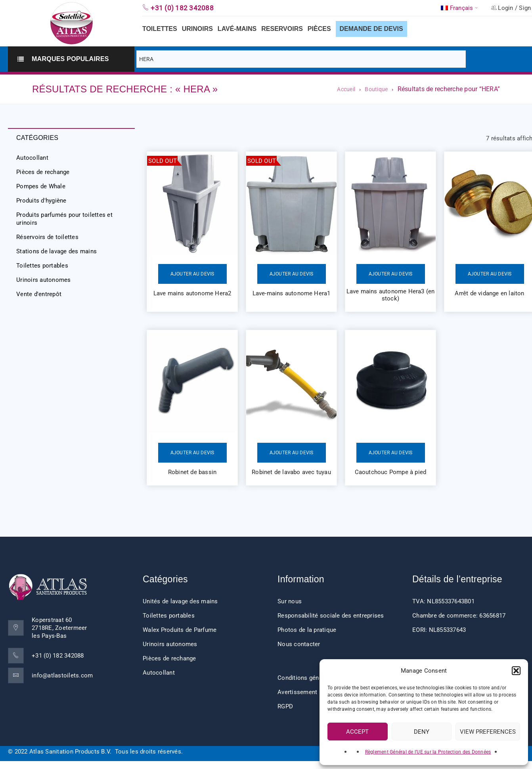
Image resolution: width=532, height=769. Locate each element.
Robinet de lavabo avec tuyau (291, 472)
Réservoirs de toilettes (47, 237)
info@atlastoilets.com (62, 675)
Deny (422, 732)
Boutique (376, 89)
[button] (516, 671)
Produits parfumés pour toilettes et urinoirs (64, 219)
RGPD (285, 706)
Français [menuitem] (462, 8)
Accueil (346, 89)
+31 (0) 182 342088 (58, 656)
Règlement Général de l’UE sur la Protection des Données (428, 752)
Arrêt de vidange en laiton (489, 293)
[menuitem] (460, 8)
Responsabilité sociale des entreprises (331, 616)
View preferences (488, 732)
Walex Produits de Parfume (180, 630)
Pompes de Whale (41, 186)
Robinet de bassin (192, 472)
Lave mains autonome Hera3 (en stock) (391, 295)
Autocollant (32, 158)
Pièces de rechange (43, 172)
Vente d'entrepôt (39, 294)
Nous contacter (299, 644)
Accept (357, 732)
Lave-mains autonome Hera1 (292, 293)
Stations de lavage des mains (56, 251)
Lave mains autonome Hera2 (192, 293)
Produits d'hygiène (41, 201)
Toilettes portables (42, 266)
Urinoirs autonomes (44, 280)
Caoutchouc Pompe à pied (391, 472)
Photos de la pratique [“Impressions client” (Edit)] (307, 630)
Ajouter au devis (192, 274)
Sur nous (290, 601)
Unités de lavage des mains (180, 601)
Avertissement (297, 692)
